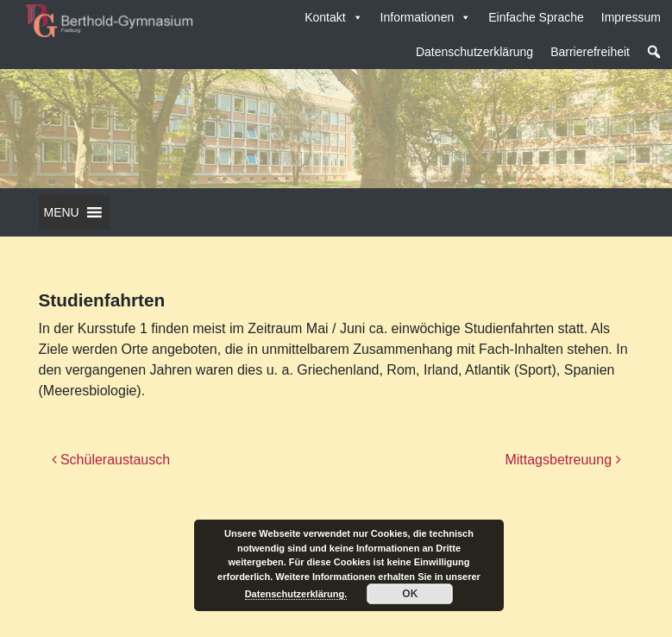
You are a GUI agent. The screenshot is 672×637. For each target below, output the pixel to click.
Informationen (426, 17)
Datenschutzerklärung (474, 52)
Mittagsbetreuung (562, 460)
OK (410, 594)
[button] (654, 52)
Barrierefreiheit (590, 52)
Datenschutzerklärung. (296, 594)
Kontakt (333, 17)
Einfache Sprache (536, 17)
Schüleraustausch (111, 460)
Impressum (631, 17)
